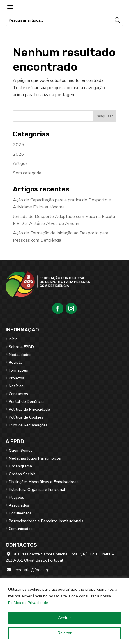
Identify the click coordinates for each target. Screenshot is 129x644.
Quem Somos (21, 451)
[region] (64, 611)
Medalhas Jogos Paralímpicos (35, 458)
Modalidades (20, 355)
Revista (16, 363)
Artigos (20, 163)
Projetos (16, 378)
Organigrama (20, 466)
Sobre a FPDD (21, 347)
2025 (19, 145)
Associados (19, 505)
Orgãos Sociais (22, 474)
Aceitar (64, 618)
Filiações (16, 497)
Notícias (16, 386)
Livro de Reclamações (28, 425)
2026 (19, 154)
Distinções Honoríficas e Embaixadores (44, 482)
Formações (18, 370)
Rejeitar (65, 633)
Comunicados (21, 529)
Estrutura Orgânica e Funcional (37, 490)
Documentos (20, 513)
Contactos (18, 394)
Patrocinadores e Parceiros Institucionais (46, 521)
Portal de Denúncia (26, 402)
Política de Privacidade (28, 603)
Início (13, 339)
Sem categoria (27, 173)
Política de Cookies (26, 417)
